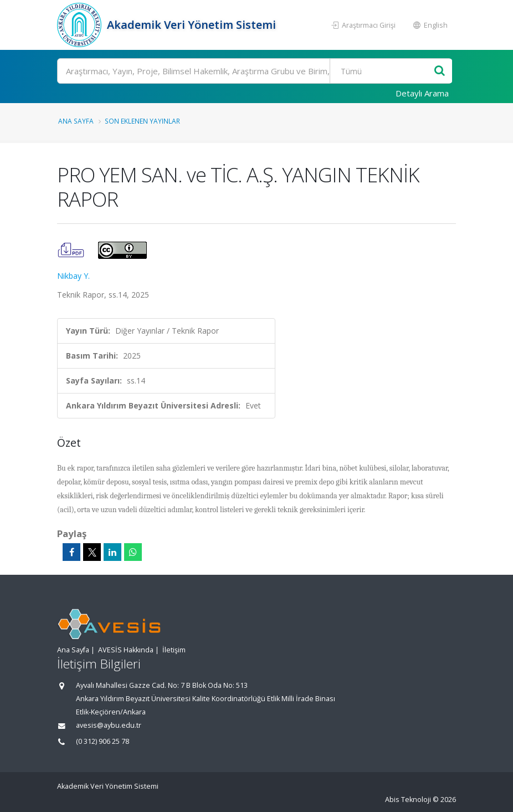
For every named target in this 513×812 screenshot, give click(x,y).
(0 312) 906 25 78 (102, 741)
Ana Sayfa (76, 121)
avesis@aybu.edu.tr (109, 725)
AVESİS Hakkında (126, 650)
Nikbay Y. (73, 276)
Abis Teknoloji (408, 800)
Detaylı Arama (422, 93)
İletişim (174, 650)
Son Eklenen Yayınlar (142, 121)
